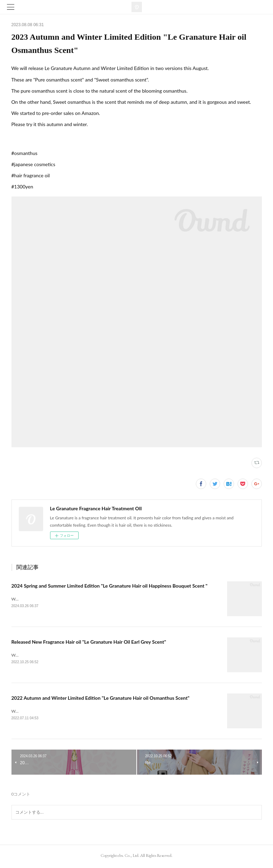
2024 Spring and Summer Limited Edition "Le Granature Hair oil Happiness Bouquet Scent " (110, 586)
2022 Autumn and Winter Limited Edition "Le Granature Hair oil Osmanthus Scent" (101, 699)
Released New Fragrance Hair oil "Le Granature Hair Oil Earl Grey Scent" (89, 642)
